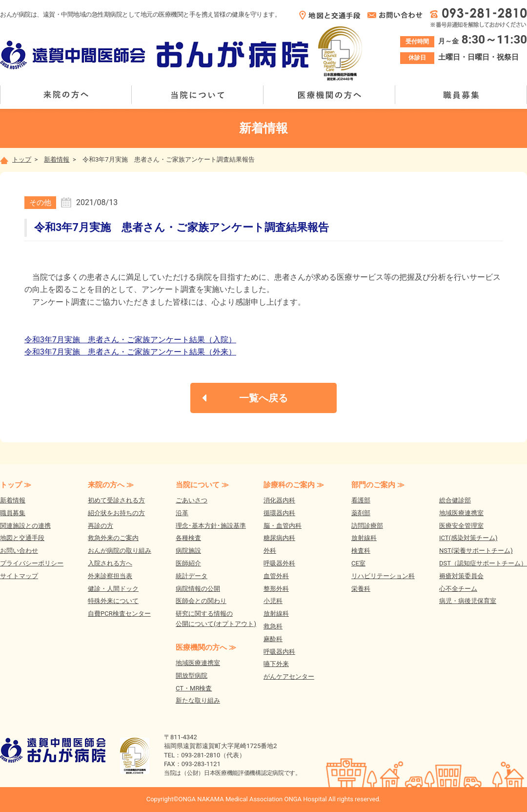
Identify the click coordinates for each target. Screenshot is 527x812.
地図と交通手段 (22, 538)
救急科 (273, 626)
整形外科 (276, 589)
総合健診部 (455, 500)
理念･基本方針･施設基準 (211, 526)
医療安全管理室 (461, 526)
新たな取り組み (198, 700)
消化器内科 (279, 500)
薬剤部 (361, 513)
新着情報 (57, 159)
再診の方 (101, 526)
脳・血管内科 (283, 526)
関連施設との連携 (25, 526)
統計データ (192, 576)
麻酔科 (273, 639)
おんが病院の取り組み (120, 551)
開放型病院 (192, 676)
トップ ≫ (16, 485)
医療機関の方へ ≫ (206, 647)
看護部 (361, 500)
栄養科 (361, 589)
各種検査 (188, 538)
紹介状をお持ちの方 (116, 513)
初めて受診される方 (116, 500)
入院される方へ (110, 563)
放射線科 (276, 614)
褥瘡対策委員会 (461, 576)
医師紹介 (188, 563)
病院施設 (188, 551)
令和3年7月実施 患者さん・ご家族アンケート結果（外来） (130, 352)
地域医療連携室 (198, 663)
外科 (270, 551)
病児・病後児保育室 (468, 601)
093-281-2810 (201, 755)
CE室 (358, 563)
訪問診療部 (367, 526)
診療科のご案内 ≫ (294, 485)
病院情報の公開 (198, 589)
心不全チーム (458, 589)
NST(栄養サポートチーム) (476, 551)
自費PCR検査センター (119, 614)
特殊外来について (113, 601)
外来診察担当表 (110, 576)
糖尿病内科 (279, 538)
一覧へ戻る (263, 398)
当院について (198, 95)
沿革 (182, 513)
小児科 (273, 601)
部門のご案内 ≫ (378, 485)
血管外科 (276, 576)
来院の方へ (66, 95)
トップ (16, 159)
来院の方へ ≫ (111, 485)
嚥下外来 (276, 664)
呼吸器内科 (279, 652)
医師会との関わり (201, 601)
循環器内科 (279, 513)
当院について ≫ (202, 485)
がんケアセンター (289, 677)
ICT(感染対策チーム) (468, 538)
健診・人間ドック (113, 589)
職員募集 (461, 95)
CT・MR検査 (194, 688)
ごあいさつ (192, 500)
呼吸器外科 (279, 563)
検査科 (361, 551)
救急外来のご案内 (113, 538)
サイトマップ (19, 576)
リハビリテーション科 (383, 576)
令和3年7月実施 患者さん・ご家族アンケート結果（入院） (130, 340)
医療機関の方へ (329, 95)
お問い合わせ (19, 551)
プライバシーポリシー (32, 563)
